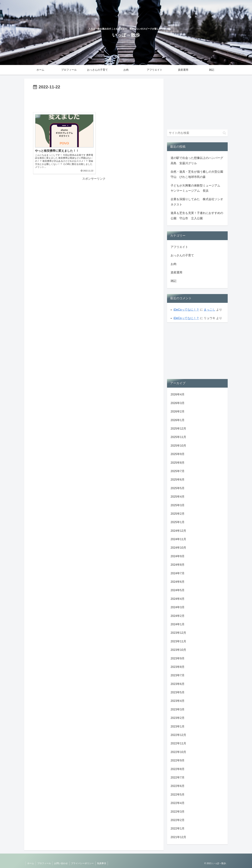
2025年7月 (178, 471)
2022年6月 (178, 786)
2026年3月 (178, 403)
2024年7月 (178, 573)
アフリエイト (179, 247)
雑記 (174, 281)
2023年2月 (178, 718)
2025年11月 (178, 437)
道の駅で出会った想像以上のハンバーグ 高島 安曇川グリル (198, 161)
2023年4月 (178, 701)
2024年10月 (178, 548)
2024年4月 (178, 599)
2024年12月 (178, 531)
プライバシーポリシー (83, 863)
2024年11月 (178, 539)
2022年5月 (178, 795)
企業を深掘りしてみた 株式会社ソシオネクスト (197, 202)
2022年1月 (178, 829)
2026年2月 (178, 411)
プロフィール (44, 863)
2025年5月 (178, 488)
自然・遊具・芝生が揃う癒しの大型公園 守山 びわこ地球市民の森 (198, 174)
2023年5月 (178, 692)
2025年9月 (178, 454)
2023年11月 (178, 641)
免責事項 (102, 863)
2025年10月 (178, 446)
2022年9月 (178, 760)
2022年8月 (178, 769)
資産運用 (176, 272)
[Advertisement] (94, 100)
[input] (197, 133)
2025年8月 (178, 463)
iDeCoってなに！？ (186, 310)
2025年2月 (178, 514)
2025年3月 (178, 505)
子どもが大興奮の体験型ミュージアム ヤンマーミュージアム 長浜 (197, 188)
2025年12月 (178, 429)
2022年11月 (178, 743)
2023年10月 (178, 650)
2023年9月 (178, 658)
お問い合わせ (61, 863)
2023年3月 (178, 709)
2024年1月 (178, 624)
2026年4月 (178, 394)
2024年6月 (178, 582)
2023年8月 (178, 667)
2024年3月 (178, 607)
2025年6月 (178, 480)
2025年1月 (178, 522)
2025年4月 (178, 497)
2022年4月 (178, 803)
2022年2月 (178, 820)
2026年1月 (178, 420)
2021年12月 (178, 837)
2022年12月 (178, 735)
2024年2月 (178, 616)
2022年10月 (178, 752)
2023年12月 (178, 633)
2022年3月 (178, 812)
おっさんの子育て (182, 255)
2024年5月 (178, 590)
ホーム (31, 863)
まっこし (210, 310)
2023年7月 (178, 675)
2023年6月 (178, 684)
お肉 (174, 264)
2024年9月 (178, 556)
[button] (224, 133)
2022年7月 (178, 778)
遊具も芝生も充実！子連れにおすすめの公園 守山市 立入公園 (197, 216)
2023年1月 (178, 727)
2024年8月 (178, 565)
